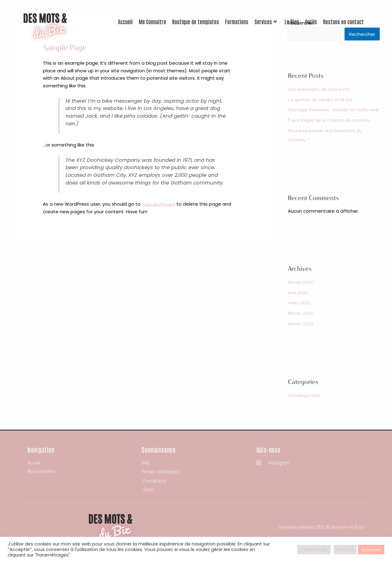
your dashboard (160, 204)
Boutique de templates (196, 22)
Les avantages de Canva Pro (321, 90)
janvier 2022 (302, 333)
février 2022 (302, 323)
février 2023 (302, 292)
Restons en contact (343, 22)
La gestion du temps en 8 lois (322, 100)
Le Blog (292, 22)
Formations (237, 22)
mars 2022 (300, 312)
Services (266, 22)
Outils (311, 22)
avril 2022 (299, 302)
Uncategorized (305, 405)
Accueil (125, 22)
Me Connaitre (152, 22)
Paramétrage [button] (314, 549)
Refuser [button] (345, 549)
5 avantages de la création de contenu (333, 130)
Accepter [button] (371, 549)
